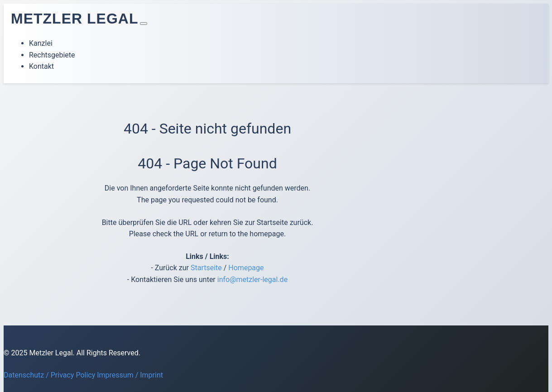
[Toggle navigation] (144, 24)
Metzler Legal (74, 19)
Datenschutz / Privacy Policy (49, 375)
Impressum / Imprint (130, 375)
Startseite (206, 268)
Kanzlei (41, 43)
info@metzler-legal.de (252, 280)
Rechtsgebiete (52, 55)
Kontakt (41, 66)
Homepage (246, 268)
